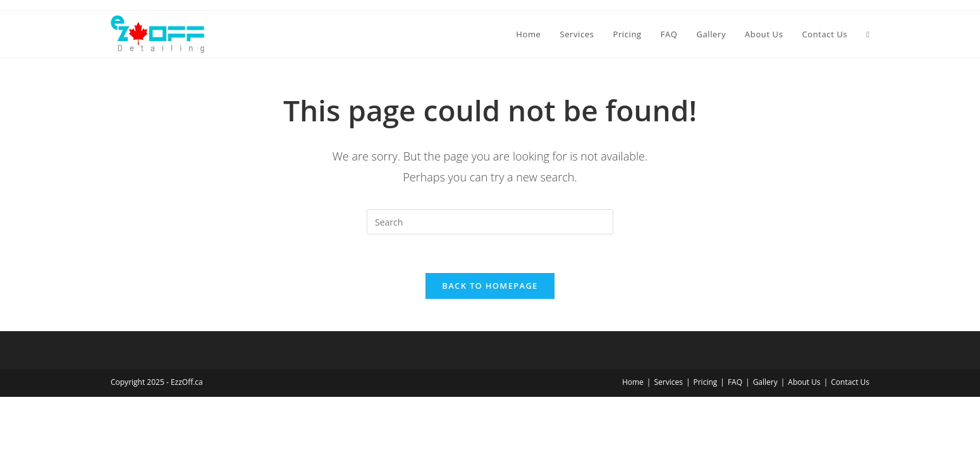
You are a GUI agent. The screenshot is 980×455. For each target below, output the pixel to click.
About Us (804, 382)
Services (668, 382)
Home (633, 382)
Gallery (765, 382)
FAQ (735, 382)
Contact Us (850, 382)
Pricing (706, 382)
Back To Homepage (490, 286)
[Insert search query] (490, 222)
